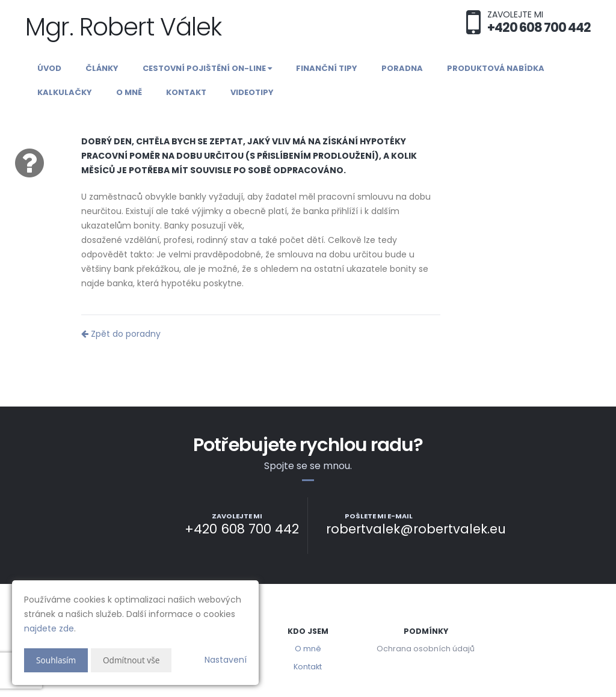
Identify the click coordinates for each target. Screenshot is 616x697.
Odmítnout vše (133, 660)
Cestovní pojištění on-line (207, 68)
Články (102, 68)
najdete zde (49, 628)
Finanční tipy (327, 68)
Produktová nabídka (496, 68)
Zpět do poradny (121, 334)
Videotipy (252, 92)
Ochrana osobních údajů (426, 649)
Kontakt (186, 92)
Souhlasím (57, 660)
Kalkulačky (65, 92)
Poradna (402, 68)
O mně (129, 92)
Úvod (49, 68)
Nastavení (226, 660)
